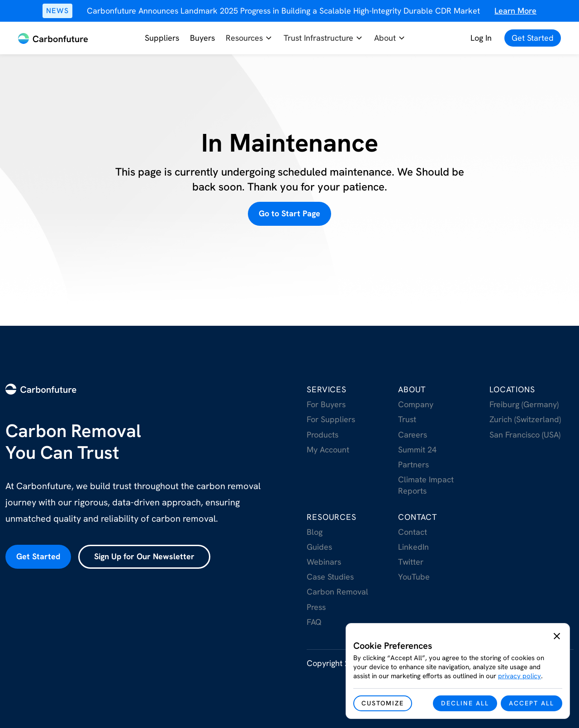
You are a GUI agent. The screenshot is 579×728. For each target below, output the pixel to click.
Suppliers (162, 38)
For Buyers (326, 404)
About (412, 389)
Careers (413, 435)
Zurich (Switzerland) (525, 419)
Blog (315, 532)
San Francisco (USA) (525, 435)
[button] (249, 38)
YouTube (414, 577)
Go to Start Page (289, 213)
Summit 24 (417, 450)
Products (323, 435)
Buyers (202, 38)
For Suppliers (331, 419)
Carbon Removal (337, 592)
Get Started (38, 556)
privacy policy (520, 676)
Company (416, 404)
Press (316, 607)
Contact (418, 517)
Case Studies (330, 577)
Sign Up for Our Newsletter (144, 556)
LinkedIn (413, 547)
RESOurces (331, 517)
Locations (512, 389)
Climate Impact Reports (426, 485)
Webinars (324, 562)
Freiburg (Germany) (524, 404)
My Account (328, 450)
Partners (413, 464)
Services (326, 389)
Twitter (411, 562)
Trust (407, 419)
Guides (319, 547)
